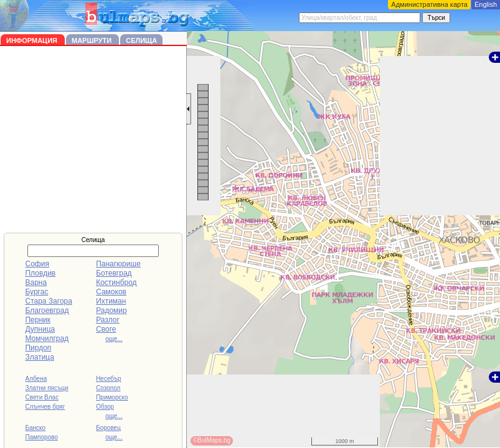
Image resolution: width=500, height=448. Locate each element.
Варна (36, 282)
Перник (38, 320)
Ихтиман (111, 301)
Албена (36, 379)
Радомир (111, 310)
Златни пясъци (46, 388)
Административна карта (429, 4)
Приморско (112, 397)
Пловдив (40, 273)
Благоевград (47, 310)
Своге (106, 329)
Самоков (111, 292)
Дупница (40, 329)
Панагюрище (118, 264)
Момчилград (47, 338)
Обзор (105, 407)
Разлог (108, 320)
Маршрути (92, 40)
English (486, 4)
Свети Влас (42, 397)
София (37, 264)
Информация (33, 40)
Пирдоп (38, 348)
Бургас (36, 292)
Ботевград (114, 273)
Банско (35, 428)
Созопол (108, 388)
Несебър (108, 379)
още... (114, 339)
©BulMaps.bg (212, 440)
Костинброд (116, 282)
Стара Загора (48, 301)
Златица (39, 357)
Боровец (108, 428)
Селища (141, 40)
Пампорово (41, 437)
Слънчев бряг (45, 407)
